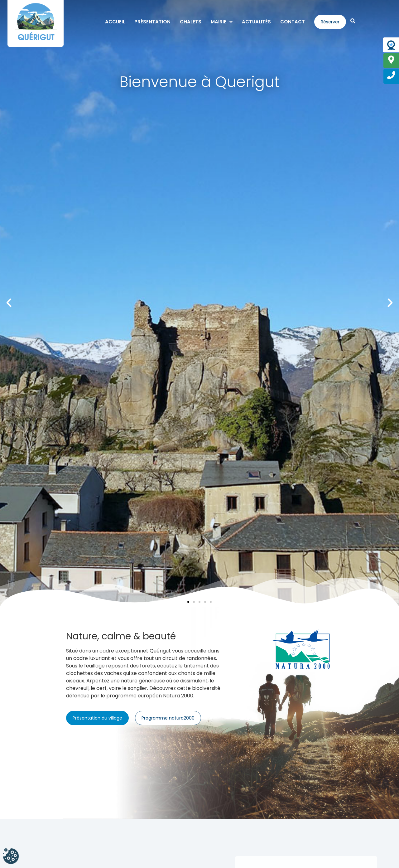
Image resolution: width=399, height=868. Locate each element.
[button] (9, 303)
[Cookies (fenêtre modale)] (11, 857)
